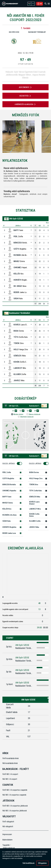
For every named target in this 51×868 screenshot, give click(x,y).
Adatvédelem (7, 840)
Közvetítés (26, 96)
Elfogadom (42, 863)
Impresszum (7, 834)
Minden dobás (18, 414)
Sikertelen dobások (27, 417)
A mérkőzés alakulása (25, 104)
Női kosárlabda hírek (10, 763)
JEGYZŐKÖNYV (25, 87)
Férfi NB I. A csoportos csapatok (15, 790)
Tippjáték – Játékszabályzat (8, 847)
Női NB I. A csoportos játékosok (15, 811)
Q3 (29, 411)
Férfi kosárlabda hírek (11, 758)
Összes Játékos (9, 464)
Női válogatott (8, 826)
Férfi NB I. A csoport (10, 774)
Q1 (14, 411)
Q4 (36, 411)
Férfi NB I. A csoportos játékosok (15, 806)
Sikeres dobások (34, 414)
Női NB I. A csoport (10, 779)
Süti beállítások (28, 863)
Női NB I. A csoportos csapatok (15, 795)
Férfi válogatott (8, 822)
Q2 (21, 411)
